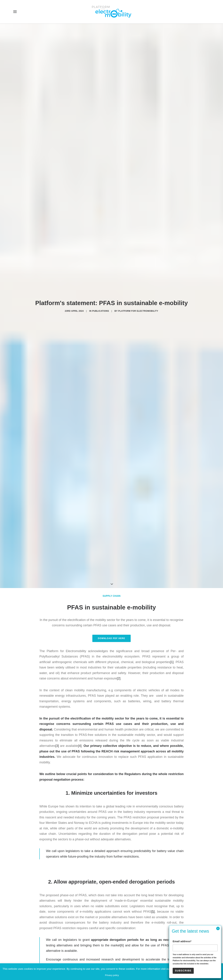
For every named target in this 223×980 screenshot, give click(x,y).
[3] (57, 542)
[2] (119, 475)
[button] (15, 12)
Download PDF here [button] (111, 434)
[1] (172, 458)
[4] (80, 542)
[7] (169, 775)
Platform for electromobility (138, 209)
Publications (101, 209)
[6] (122, 741)
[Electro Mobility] (111, 12)
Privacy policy (112, 975)
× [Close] (218, 928)
